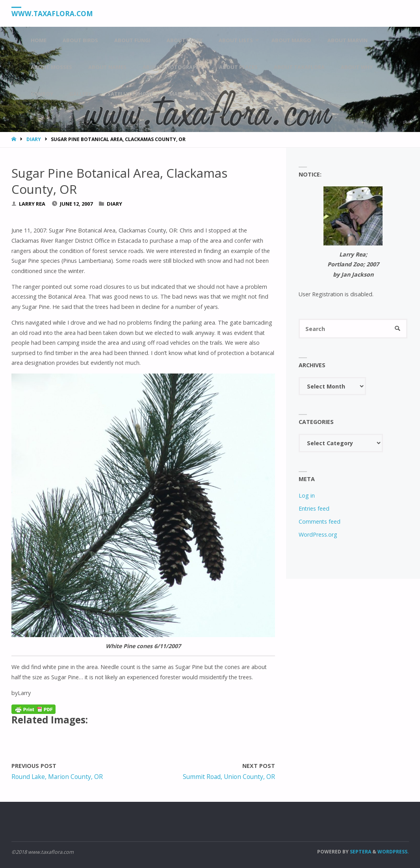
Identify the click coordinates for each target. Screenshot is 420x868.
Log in (307, 495)
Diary (34, 139)
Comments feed (320, 521)
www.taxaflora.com (52, 14)
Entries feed (314, 508)
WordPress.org (318, 534)
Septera (360, 852)
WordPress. (393, 852)
